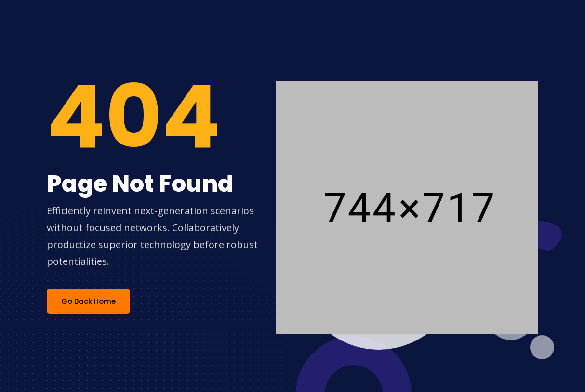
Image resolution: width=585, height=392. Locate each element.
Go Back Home (88, 301)
